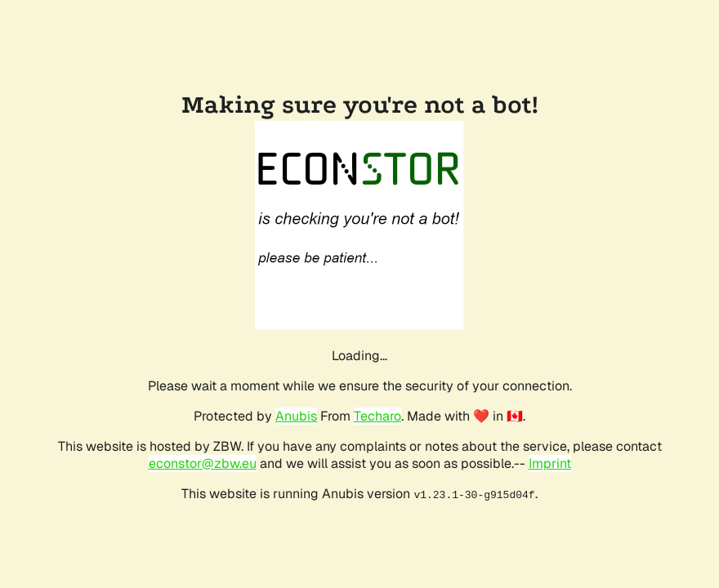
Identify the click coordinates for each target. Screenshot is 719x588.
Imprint (550, 463)
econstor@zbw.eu (203, 463)
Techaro (377, 416)
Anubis (296, 416)
